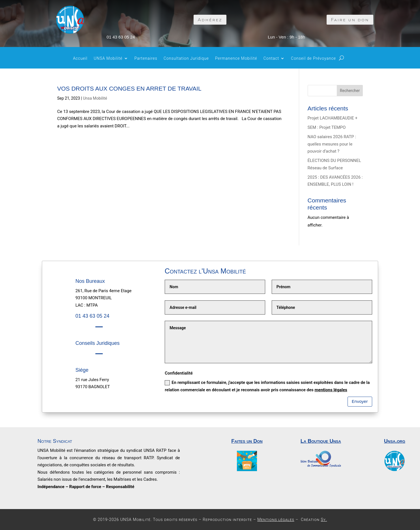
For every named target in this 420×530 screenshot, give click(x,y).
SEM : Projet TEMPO (327, 127)
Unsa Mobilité (95, 98)
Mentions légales (276, 520)
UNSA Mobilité (108, 58)
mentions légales (331, 390)
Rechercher (350, 91)
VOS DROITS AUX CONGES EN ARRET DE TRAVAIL (129, 88)
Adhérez (210, 20)
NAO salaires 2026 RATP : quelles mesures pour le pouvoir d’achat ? (332, 144)
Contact (271, 58)
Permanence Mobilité (236, 58)
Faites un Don (247, 441)
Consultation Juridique (186, 58)
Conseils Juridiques (97, 343)
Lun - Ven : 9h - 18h (286, 37)
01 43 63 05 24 (121, 37)
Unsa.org (395, 441)
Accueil (80, 58)
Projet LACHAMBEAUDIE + (333, 118)
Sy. (324, 520)
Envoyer (360, 401)
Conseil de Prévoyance (313, 58)
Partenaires (146, 58)
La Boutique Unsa (321, 441)
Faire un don (350, 20)
